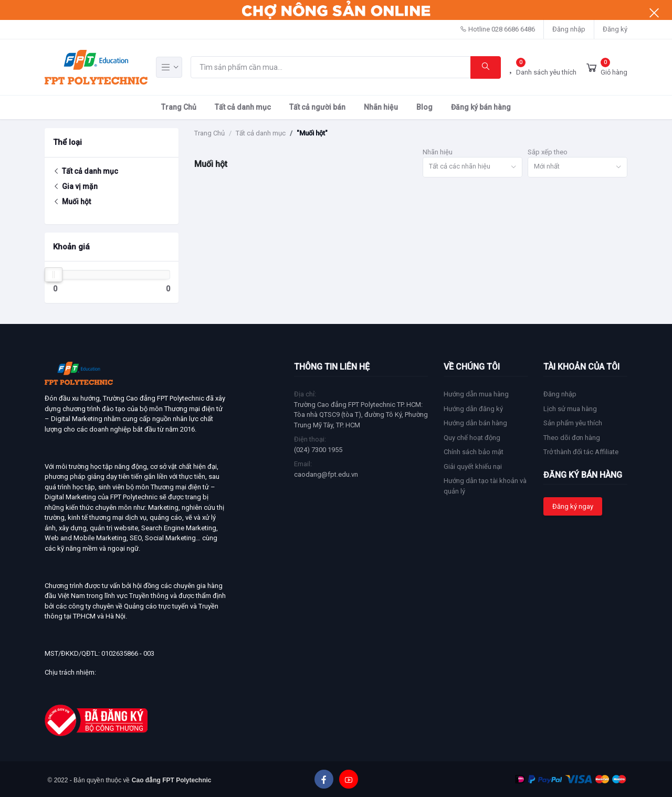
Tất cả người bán (317, 107)
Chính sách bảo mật (474, 452)
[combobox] (472, 167)
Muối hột (72, 202)
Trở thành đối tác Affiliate (581, 452)
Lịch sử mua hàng (570, 409)
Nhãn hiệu (381, 107)
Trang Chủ (179, 107)
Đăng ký (615, 29)
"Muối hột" (312, 133)
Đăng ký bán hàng (481, 107)
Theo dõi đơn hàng (572, 438)
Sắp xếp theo (548, 152)
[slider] (54, 275)
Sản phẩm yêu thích (573, 423)
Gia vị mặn (75, 186)
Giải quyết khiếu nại (473, 466)
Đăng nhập (569, 29)
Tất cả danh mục (243, 107)
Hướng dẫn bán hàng (475, 423)
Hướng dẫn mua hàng (476, 394)
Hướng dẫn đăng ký (473, 409)
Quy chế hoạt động (472, 438)
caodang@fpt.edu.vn (326, 474)
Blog (424, 107)
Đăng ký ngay (573, 506)
